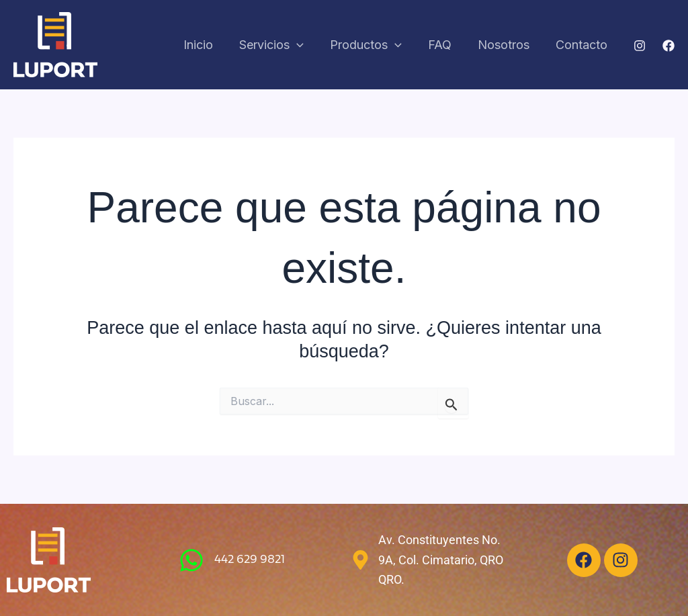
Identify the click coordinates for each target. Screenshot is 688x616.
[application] (305, 45)
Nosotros (506, 45)
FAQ (444, 45)
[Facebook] (669, 46)
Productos (373, 45)
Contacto (582, 45)
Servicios (280, 45)
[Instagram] (640, 46)
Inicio (209, 45)
